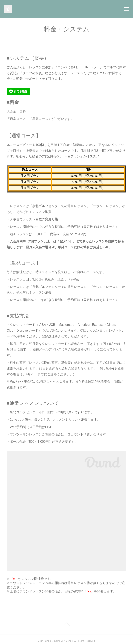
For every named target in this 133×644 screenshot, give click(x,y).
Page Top (66, 622)
